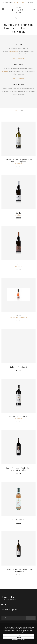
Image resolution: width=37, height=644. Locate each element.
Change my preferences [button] (18, 640)
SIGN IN (18, 99)
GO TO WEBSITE (18, 59)
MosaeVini (5, 71)
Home (16, 111)
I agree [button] (18, 635)
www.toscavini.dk (13, 51)
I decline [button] (19, 637)
